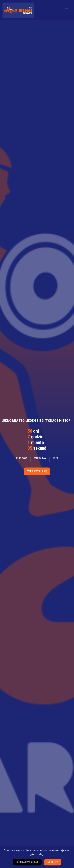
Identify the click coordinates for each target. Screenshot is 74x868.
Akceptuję (53, 862)
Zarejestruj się (37, 471)
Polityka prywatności (27, 862)
